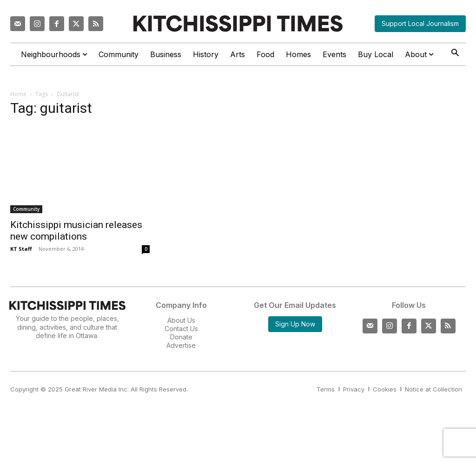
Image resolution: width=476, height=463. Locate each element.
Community (26, 209)
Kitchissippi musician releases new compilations (76, 231)
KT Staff (21, 249)
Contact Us (181, 329)
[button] (455, 54)
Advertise (181, 345)
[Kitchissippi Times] (238, 23)
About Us (181, 320)
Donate (181, 337)
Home (18, 94)
